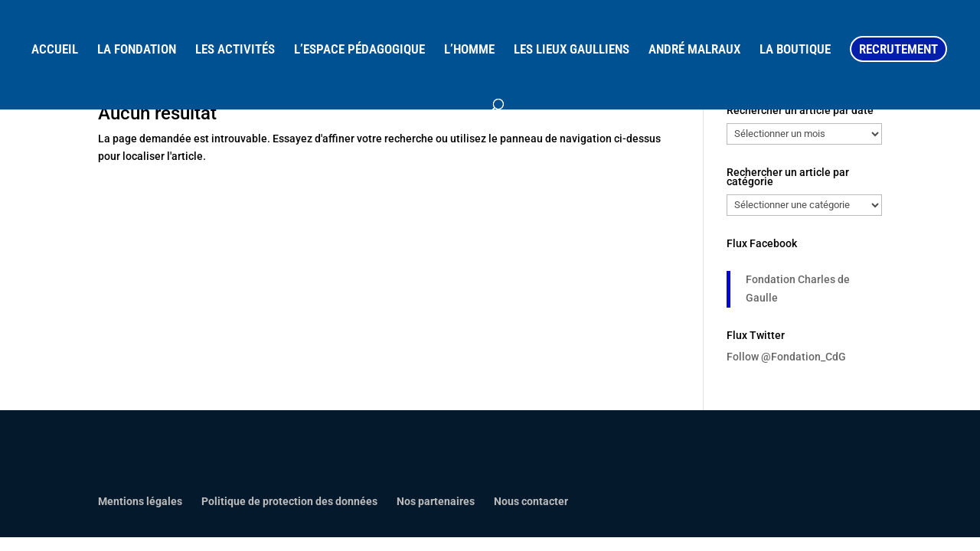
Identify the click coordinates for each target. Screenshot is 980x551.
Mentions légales (140, 501)
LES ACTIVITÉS (235, 50)
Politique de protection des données (289, 501)
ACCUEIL (55, 50)
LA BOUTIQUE (795, 50)
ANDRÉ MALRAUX (694, 50)
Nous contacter (531, 501)
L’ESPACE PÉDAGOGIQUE (359, 50)
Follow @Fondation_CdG (786, 357)
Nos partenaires (436, 501)
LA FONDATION (137, 50)
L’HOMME (469, 50)
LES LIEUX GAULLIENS (572, 50)
